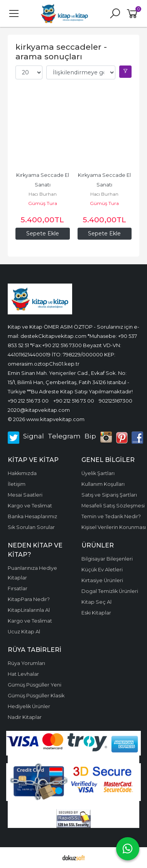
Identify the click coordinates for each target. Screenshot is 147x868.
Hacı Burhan (43, 194)
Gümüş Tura (43, 203)
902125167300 (116, 401)
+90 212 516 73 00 (28, 401)
